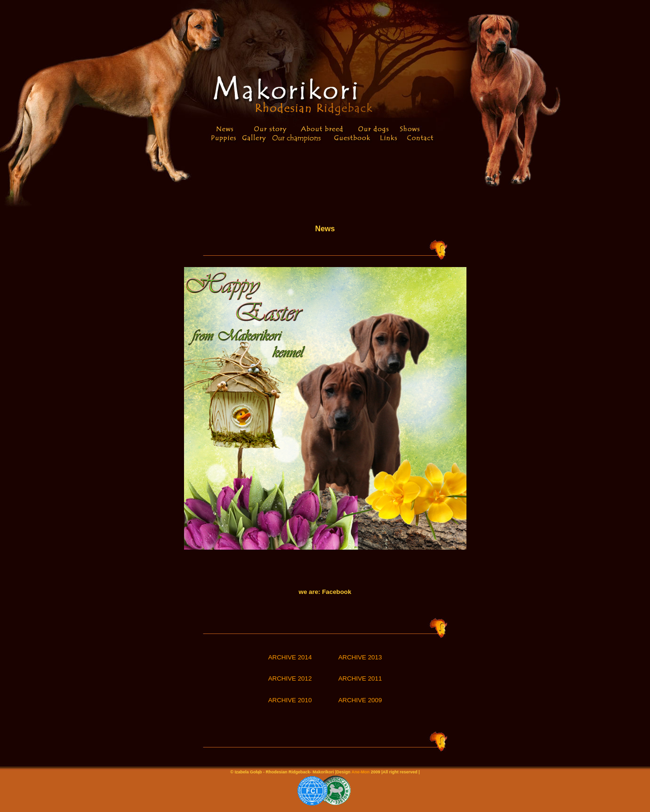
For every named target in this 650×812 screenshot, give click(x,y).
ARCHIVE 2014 (290, 657)
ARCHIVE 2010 (290, 700)
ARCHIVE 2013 (360, 657)
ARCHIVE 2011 (360, 678)
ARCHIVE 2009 (360, 700)
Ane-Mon (361, 772)
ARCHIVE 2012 (290, 678)
